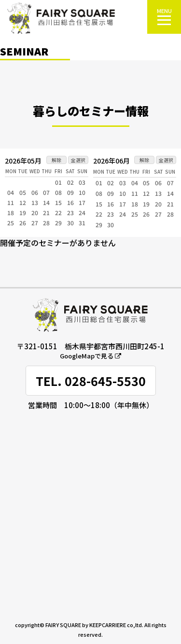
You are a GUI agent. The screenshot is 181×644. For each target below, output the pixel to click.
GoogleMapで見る (90, 356)
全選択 (78, 160)
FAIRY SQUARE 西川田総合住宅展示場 (62, 18)
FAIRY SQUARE (63, 625)
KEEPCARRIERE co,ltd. (116, 625)
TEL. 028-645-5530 (91, 381)
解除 (56, 160)
